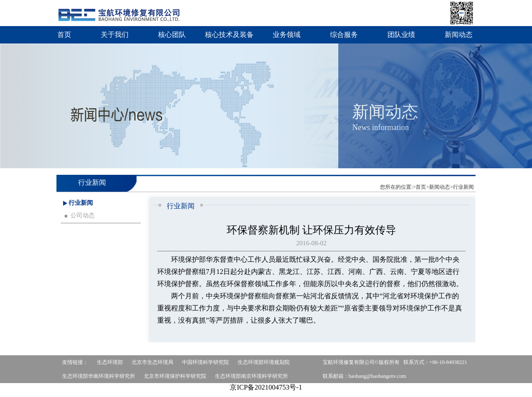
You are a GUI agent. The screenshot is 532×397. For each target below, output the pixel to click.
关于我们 (115, 35)
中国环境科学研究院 (205, 362)
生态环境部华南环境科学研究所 (99, 376)
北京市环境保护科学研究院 (175, 376)
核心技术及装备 (229, 35)
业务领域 (287, 35)
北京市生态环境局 (152, 362)
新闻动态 (459, 35)
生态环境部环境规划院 (264, 362)
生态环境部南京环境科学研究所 (251, 376)
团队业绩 (401, 35)
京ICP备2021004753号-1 (266, 387)
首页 (64, 35)
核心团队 (172, 35)
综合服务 (344, 35)
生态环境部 (110, 362)
